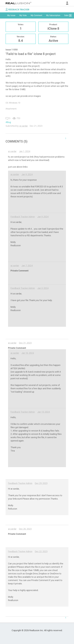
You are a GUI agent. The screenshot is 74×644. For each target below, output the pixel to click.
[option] (11, 15)
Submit (67, 15)
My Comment (36, 15)
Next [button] (70, 15)
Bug (9, 122)
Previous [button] (4, 15)
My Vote (23, 15)
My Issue (11, 15)
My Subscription (53, 15)
